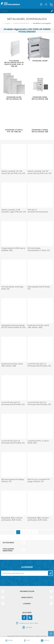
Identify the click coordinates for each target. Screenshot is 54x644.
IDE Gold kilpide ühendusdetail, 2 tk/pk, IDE (39, 249)
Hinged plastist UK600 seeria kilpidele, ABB (13, 249)
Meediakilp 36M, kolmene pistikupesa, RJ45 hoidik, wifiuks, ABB (12, 520)
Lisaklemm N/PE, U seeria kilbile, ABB (38, 442)
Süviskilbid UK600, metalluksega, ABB (40, 98)
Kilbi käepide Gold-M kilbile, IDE (39, 288)
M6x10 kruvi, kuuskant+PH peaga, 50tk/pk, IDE (39, 480)
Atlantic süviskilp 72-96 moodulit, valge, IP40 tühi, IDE (14, 211)
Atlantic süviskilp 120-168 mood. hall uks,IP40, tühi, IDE (13, 172)
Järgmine (36, 532)
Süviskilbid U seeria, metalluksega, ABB (40, 131)
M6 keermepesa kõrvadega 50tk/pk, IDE (13, 480)
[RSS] (30, 618)
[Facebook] (24, 618)
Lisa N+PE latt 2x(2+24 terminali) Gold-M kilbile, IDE (13, 442)
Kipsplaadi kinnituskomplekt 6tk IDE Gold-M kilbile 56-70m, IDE (14, 327)
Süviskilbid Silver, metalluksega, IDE (14, 98)
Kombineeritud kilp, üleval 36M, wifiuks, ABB (12, 365)
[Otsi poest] (25, 11)
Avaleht (7, 23)
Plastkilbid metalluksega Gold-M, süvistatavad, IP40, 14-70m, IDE (14, 64)
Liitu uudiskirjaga (50, 573)
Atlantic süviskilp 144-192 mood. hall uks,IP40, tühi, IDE (39, 172)
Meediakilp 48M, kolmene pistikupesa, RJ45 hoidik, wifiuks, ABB (38, 520)
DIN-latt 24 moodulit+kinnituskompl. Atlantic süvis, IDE (38, 212)
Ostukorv (51, 4)
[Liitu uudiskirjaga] (25, 573)
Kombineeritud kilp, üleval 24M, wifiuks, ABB (38, 326)
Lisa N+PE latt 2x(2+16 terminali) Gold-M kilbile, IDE (13, 403)
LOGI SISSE (33, 29)
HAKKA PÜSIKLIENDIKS (34, 30)
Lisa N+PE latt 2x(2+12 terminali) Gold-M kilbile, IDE (39, 365)
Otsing (52, 11)
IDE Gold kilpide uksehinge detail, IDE (12, 288)
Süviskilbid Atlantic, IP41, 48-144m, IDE (14, 131)
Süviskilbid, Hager (40, 61)
